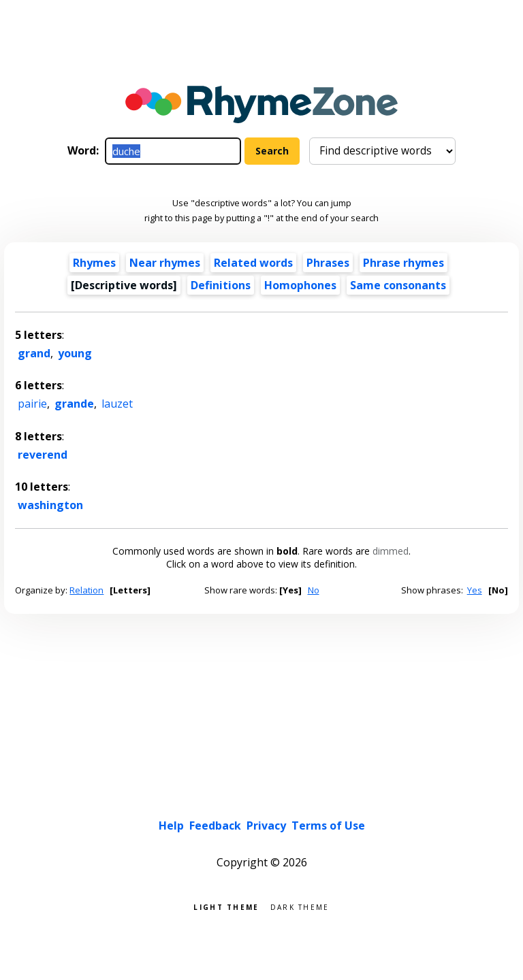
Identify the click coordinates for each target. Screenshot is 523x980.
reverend (43, 455)
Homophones (300, 285)
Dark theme (300, 906)
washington (50, 505)
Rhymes (94, 263)
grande (74, 404)
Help (171, 826)
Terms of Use (328, 826)
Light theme (226, 906)
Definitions (221, 285)
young (75, 353)
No (314, 590)
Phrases (328, 263)
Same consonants (398, 285)
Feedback (215, 826)
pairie (32, 404)
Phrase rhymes (403, 263)
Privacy (266, 826)
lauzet (117, 404)
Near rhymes (165, 263)
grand (34, 353)
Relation (86, 590)
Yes (475, 590)
